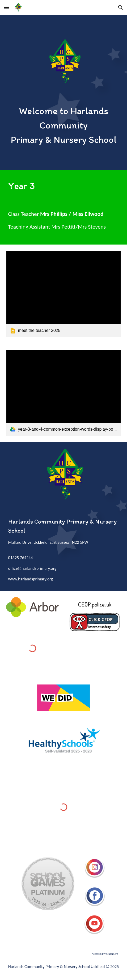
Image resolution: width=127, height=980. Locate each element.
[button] (6, 7)
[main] (64, 125)
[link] (64, 294)
